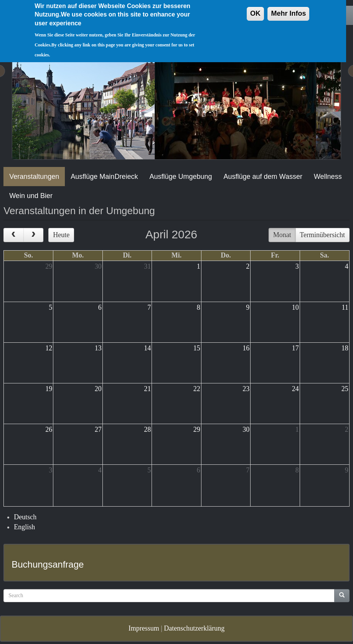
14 (147, 348)
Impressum (144, 628)
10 (295, 307)
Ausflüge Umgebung (181, 177)
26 (49, 429)
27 (98, 429)
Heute (61, 235)
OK (255, 7)
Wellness (328, 177)
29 (49, 266)
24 (295, 389)
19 (49, 389)
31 (147, 266)
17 (295, 348)
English (24, 527)
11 (345, 307)
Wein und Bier (31, 196)
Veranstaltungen (34, 177)
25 (345, 389)
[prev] (13, 235)
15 (197, 348)
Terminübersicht (322, 235)
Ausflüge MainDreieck (104, 177)
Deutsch (25, 517)
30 (98, 266)
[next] (33, 235)
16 (246, 348)
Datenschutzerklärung (194, 628)
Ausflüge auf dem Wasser (263, 177)
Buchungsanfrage (48, 564)
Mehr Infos (288, 7)
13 (98, 348)
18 (345, 348)
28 (147, 429)
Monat (282, 235)
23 (246, 389)
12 (49, 348)
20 (98, 389)
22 (197, 389)
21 (147, 389)
